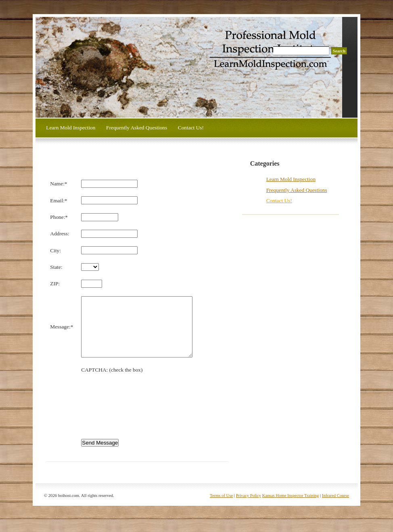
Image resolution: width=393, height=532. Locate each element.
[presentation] (142, 410)
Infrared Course (336, 508)
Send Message (100, 455)
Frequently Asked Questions (137, 128)
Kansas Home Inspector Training (291, 508)
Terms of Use (221, 508)
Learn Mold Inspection (71, 128)
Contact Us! (191, 128)
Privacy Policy (249, 508)
